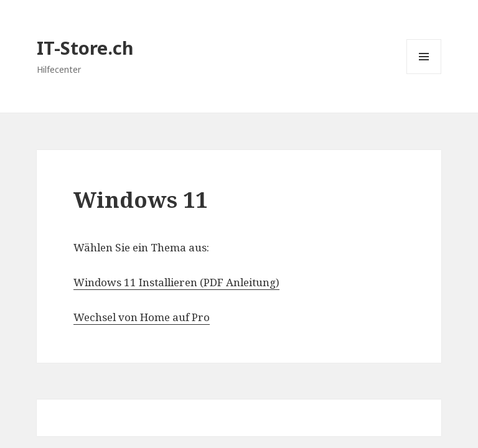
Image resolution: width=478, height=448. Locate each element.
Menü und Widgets (424, 74)
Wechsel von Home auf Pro (142, 317)
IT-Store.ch (85, 48)
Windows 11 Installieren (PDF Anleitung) (176, 282)
